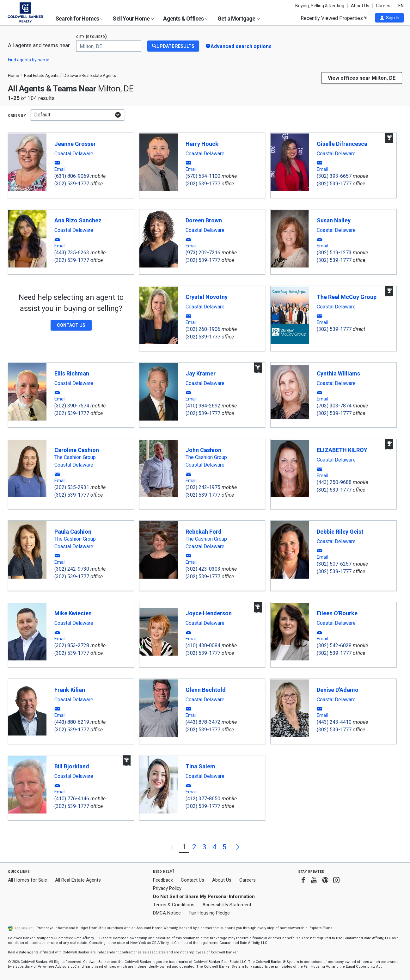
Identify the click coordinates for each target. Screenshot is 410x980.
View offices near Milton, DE (362, 78)
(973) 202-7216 (203, 253)
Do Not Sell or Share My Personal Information (204, 896)
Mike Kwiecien (73, 613)
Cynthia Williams (338, 373)
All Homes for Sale (28, 880)
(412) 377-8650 (203, 799)
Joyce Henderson (209, 613)
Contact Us (193, 880)
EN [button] (401, 6)
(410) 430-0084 (203, 645)
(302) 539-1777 (72, 184)
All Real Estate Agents (78, 880)
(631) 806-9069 (72, 176)
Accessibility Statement (227, 905)
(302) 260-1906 (203, 329)
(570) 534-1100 (203, 176)
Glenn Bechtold (206, 690)
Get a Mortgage (239, 19)
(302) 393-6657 (334, 176)
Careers (384, 6)
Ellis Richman (72, 373)
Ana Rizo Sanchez (78, 220)
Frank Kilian (70, 690)
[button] (389, 18)
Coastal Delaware (74, 154)
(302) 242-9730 (72, 569)
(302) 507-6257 (334, 564)
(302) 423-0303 (203, 569)
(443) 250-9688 (334, 482)
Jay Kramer (201, 373)
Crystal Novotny (207, 297)
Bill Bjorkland (72, 766)
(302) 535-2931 (72, 487)
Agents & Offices (186, 19)
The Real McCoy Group (347, 297)
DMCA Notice (167, 913)
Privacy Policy (167, 888)
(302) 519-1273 (334, 253)
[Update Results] (173, 46)
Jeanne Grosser (75, 144)
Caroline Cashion (77, 450)
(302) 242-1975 (203, 487)
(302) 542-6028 (334, 645)
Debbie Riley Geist (340, 532)
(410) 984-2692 (203, 406)
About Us (360, 6)
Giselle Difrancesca (342, 144)
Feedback (163, 880)
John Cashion (203, 450)
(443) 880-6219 (72, 722)
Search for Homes (79, 19)
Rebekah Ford (204, 532)
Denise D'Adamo (338, 690)
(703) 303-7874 (334, 406)
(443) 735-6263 (72, 253)
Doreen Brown (204, 220)
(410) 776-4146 (72, 799)
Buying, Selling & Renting (320, 6)
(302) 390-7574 (72, 406)
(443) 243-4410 (334, 722)
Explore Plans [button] (321, 928)
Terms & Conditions (174, 905)
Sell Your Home (133, 19)
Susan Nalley (334, 220)
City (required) (92, 37)
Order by (17, 115)
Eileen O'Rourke (337, 613)
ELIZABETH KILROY (342, 450)
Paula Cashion (73, 532)
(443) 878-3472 (203, 722)
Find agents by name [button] (29, 60)
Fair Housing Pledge (209, 913)
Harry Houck (202, 144)
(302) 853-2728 (72, 645)
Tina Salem (200, 766)
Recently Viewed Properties (334, 18)
